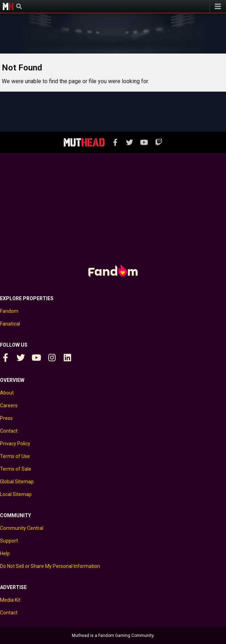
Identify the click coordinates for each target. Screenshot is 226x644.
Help (5, 553)
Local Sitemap (16, 494)
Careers (9, 405)
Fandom (9, 311)
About (7, 393)
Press (6, 418)
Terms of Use (15, 456)
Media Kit (10, 600)
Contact (9, 431)
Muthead (8, 6)
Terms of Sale (16, 469)
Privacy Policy (15, 444)
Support (9, 541)
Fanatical (10, 324)
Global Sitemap (17, 482)
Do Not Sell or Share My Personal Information (50, 566)
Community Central (22, 528)
